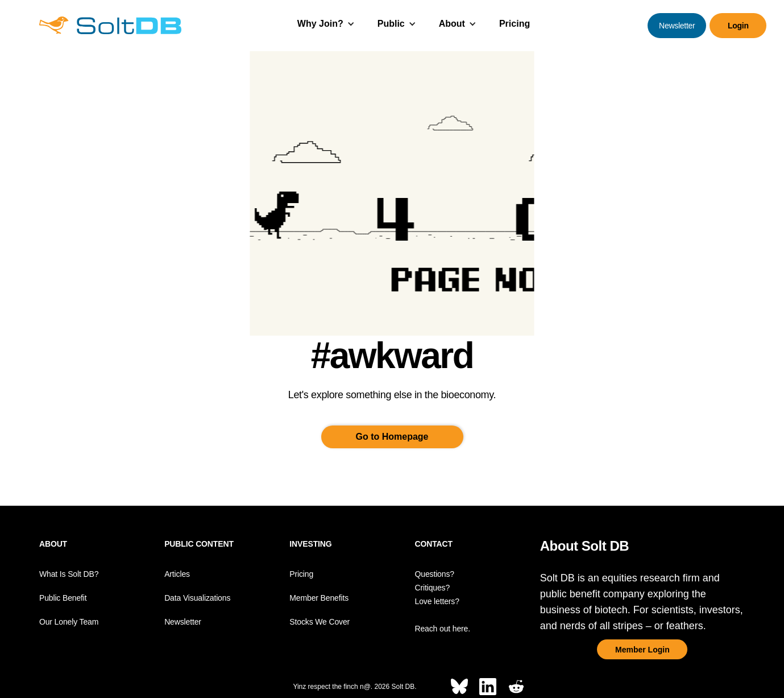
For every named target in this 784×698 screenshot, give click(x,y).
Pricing (515, 24)
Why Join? (320, 24)
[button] (326, 25)
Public (391, 24)
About (452, 24)
